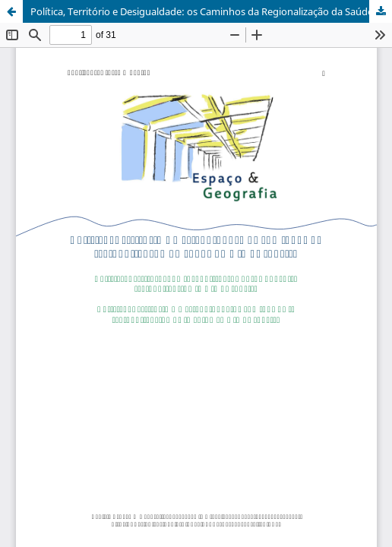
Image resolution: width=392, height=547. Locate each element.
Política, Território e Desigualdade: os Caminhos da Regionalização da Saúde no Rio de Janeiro (211, 11)
